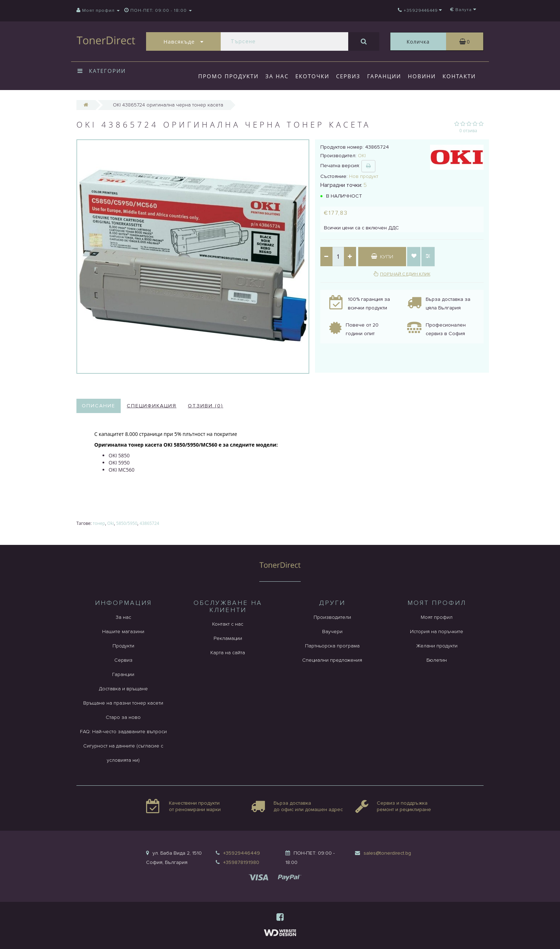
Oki (111, 523)
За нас (277, 76)
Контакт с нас (228, 624)
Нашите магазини (123, 632)
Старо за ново (123, 717)
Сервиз (348, 76)
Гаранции (384, 76)
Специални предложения (332, 660)
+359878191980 (241, 862)
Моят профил (437, 617)
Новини (422, 76)
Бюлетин (437, 660)
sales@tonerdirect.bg (387, 853)
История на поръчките (437, 632)
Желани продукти (437, 646)
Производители (332, 617)
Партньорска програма (332, 646)
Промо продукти (228, 76)
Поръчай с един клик (405, 274)
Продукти (123, 646)
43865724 (149, 523)
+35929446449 (242, 853)
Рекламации (228, 638)
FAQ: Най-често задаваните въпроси (123, 732)
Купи (382, 257)
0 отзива (468, 131)
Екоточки (312, 76)
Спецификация (152, 406)
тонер (99, 523)
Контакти (459, 76)
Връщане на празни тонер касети (123, 703)
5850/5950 (127, 523)
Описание (99, 406)
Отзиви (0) (206, 406)
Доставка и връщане (123, 689)
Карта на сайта (228, 653)
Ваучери (332, 632)
